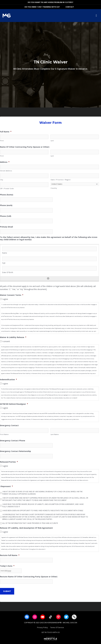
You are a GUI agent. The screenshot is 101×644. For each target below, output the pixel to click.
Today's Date (7, 566)
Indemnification (8, 380)
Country (54, 188)
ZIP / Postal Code (7, 188)
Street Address (6, 171)
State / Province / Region (61, 180)
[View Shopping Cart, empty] (78, 7)
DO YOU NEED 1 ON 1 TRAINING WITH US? (42, 7)
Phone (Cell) (6, 216)
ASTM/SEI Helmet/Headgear (14, 404)
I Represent (6, 486)
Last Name (55, 434)
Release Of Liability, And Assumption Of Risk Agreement (26, 528)
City (2, 180)
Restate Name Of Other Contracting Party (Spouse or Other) (29, 577)
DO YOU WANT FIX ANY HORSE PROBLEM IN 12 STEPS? (50, 2)
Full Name (6, 132)
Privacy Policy (42, 627)
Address (5, 162)
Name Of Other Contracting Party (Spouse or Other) (25, 147)
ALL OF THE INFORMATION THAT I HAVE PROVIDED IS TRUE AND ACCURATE (30, 523)
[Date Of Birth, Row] (49, 268)
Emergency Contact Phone (13, 441)
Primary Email (6, 227)
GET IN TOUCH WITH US (51, 632)
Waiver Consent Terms (12, 295)
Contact (70, 7)
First (2, 141)
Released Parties (9, 462)
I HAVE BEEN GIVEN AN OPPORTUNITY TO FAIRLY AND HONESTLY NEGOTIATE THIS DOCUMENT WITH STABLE (43, 511)
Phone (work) (6, 205)
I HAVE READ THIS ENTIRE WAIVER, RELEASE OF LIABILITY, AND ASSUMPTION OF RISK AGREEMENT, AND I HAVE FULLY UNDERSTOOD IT (43, 505)
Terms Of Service (57, 627)
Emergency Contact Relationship (15, 451)
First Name (4, 434)
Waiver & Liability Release (13, 337)
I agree (5, 299)
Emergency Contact (9, 425)
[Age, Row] (49, 259)
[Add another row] (48, 278)
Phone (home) (7, 195)
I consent (6, 341)
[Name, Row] (49, 249)
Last (52, 141)
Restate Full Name (10, 555)
